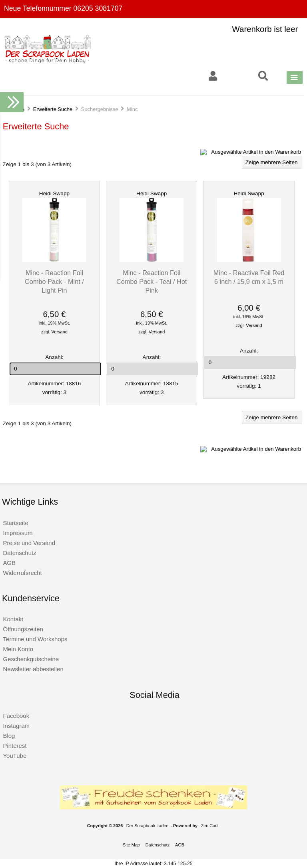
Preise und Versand (29, 543)
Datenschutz (19, 553)
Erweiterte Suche (53, 109)
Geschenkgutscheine (31, 659)
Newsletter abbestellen (33, 669)
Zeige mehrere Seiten (272, 162)
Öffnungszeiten (23, 629)
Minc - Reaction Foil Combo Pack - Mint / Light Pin (54, 281)
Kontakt (13, 619)
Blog (9, 736)
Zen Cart (209, 826)
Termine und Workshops (35, 639)
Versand (60, 332)
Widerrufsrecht (22, 573)
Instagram (16, 726)
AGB (9, 563)
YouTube (15, 756)
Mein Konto (18, 649)
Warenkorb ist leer (265, 29)
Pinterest (15, 746)
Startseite (15, 523)
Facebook (16, 716)
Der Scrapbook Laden (148, 826)
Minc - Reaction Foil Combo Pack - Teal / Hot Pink (152, 281)
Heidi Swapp (54, 193)
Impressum (18, 533)
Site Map (131, 845)
